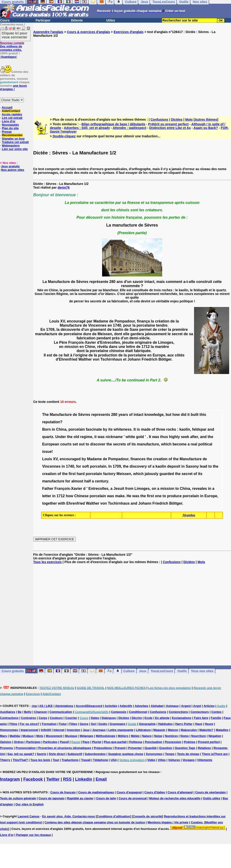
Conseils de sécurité (147, 816)
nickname (114, 437)
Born (46, 429)
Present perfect (209, 742)
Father (48, 489)
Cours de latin (106, 798)
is (138, 429)
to (87, 444)
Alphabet (157, 706)
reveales (200, 489)
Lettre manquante (121, 730)
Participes (33, 742)
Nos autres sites (12, 170)
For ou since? (29, 724)
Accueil (7, 107)
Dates (95, 718)
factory (109, 474)
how (176, 415)
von (103, 503)
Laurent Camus (29, 816)
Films (13, 724)
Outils (182, 671)
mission (167, 489)
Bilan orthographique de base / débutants (113, 124)
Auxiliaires (8, 712)
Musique (71, 736)
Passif (64, 742)
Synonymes (154, 754)
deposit (174, 466)
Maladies (222, 730)
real (194, 444)
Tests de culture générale (18, 798)
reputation (51, 422)
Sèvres (84, 415)
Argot (197, 706)
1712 (61, 496)
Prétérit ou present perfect (168, 124)
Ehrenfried (76, 503)
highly (175, 437)
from (129, 489)
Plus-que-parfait (115, 742)
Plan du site (10, 128)
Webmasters (11, 146)
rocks (171, 429)
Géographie (147, 724)
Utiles (111, 20)
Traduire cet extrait (15, 142)
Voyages (189, 760)
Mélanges (87, 736)
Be (20, 712)
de (75, 415)
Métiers (123, 736)
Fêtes (73, 724)
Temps (170, 754)
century (102, 481)
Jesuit (119, 489)
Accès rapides (12, 114)
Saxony (192, 466)
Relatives (204, 748)
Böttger (176, 503)
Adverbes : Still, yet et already (87, 128)
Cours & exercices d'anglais (88, 32)
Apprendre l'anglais (48, 32)
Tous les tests (40, 760)
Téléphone (101, 760)
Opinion (6, 742)
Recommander (12, 135)
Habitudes (166, 724)
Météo (135, 736)
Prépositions (103, 748)
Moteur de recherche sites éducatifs (175, 798)
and (211, 429)
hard (81, 474)
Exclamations (182, 718)
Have (199, 724)
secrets (119, 444)
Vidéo (151, 760)
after (194, 437)
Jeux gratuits (10, 166)
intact (138, 415)
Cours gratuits (13, 671)
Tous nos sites (202, 671)
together (49, 503)
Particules (50, 742)
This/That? (20, 760)
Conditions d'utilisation (113, 816)
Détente (77, 20)
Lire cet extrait (12, 118)
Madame (94, 459)
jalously (152, 474)
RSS (67, 779)
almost (77, 481)
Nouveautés (10, 125)
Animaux (172, 706)
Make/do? (206, 730)
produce (174, 496)
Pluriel (97, 742)
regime (86, 437)
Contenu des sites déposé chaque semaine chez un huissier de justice (95, 822)
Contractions (9, 718)
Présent (120, 748)
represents (101, 415)
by (105, 429)
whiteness (123, 429)
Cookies (197, 822)
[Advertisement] (132, 74)
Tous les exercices (47, 562)
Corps (43, 718)
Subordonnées (95, 754)
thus (164, 437)
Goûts (103, 724)
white (130, 437)
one (158, 496)
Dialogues (109, 718)
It (135, 429)
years (123, 415)
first (72, 474)
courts (66, 444)
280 (114, 415)
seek (185, 437)
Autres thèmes (206, 120)
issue (47, 452)
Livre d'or (9, 121)
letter (47, 496)
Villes (162, 760)
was (101, 437)
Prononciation (26, 748)
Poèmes (190, 742)
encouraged (70, 459)
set (75, 444)
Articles (209, 706)
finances (138, 459)
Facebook (33, 779)
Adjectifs (126, 706)
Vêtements (205, 760)
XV (55, 459)
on (154, 489)
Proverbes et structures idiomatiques (65, 748)
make (120, 496)
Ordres (19, 742)
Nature (147, 736)
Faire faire (201, 718)
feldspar (199, 429)
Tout (56, 760)
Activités (111, 706)
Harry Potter (184, 724)
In (110, 466)
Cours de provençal (133, 798)
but (169, 415)
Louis (47, 459)
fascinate (94, 429)
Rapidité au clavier (80, 798)
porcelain (77, 429)
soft (86, 466)
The (45, 415)
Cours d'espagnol (129, 792)
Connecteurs (200, 712)
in (53, 429)
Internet (59, 730)
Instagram (10, 779)
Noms (185, 736)
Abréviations (64, 706)
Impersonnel (29, 730)
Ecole (148, 718)
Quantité (150, 748)
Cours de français (63, 792)
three (161, 429)
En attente (162, 718)
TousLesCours (162, 671)
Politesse (136, 742)
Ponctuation (153, 742)
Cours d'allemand (180, 792)
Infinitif (46, 730)
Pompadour (118, 459)
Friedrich (160, 503)
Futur (63, 724)
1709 (117, 466)
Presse (7, 132)
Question (166, 748)
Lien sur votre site (15, 149)
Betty (28, 712)
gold (140, 437)
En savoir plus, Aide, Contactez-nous (68, 816)
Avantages (8, 57)
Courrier (71, 718)
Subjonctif (75, 754)
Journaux (99, 730)
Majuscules (189, 730)
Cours (5, 20)
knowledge (154, 415)
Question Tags (185, 748)
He (129, 496)
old (76, 437)
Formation (49, 724)
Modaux (28, 736)
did (184, 415)
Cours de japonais (52, 798)
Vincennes (51, 466)
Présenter (135, 748)
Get (93, 724)
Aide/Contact (11, 111)
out (82, 444)
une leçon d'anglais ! (13, 87)
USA (114, 760)
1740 (70, 466)
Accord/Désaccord (89, 706)
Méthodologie (106, 736)
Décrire (137, 718)
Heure (209, 724)
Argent (186, 706)
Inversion (74, 730)
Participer (43, 20)
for (79, 466)
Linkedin (84, 779)
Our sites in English (30, 804)
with (62, 503)
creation (160, 459)
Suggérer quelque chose (126, 754)
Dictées (177, 120)
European (51, 444)
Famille (216, 718)
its (111, 429)
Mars (3, 736)
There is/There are (215, 754)
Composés (119, 712)
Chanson (41, 712)
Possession (173, 742)
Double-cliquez (64, 136)
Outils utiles (212, 798)
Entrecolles (98, 489)
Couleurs (56, 718)
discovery (138, 466)
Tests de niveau (188, 754)
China (61, 429)
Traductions (70, 760)
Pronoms (6, 748)
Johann (145, 503)
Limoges (142, 489)
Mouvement (54, 736)
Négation (215, 736)
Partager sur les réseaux (34, 835)
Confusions (160, 120)
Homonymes (9, 730)
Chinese (81, 496)
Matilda (15, 736)
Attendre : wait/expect (129, 128)
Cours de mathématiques (96, 792)
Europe (211, 496)
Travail (86, 760)
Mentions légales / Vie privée (168, 822)
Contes (216, 712)
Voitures (174, 760)
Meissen (124, 474)
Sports (41, 754)
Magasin (159, 730)
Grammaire (117, 724)
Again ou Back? (206, 128)
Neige (158, 736)
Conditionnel (138, 712)
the (70, 437)
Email (101, 779)
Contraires (29, 718)
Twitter (53, 779)
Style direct (57, 754)
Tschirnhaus (119, 503)
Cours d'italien (155, 792)
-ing (34, 706)
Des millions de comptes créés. (12, 46)
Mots (189, 120)
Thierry (5, 760)
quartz (48, 437)
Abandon (189, 515)
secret (187, 474)
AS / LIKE (46, 706)
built (195, 415)
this (203, 415)
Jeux (143, 671)
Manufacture (61, 415)
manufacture (148, 444)
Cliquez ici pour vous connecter (15, 35)
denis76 (64, 187)
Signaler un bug (13, 139)
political (205, 444)
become (179, 444)
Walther (93, 503)
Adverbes (141, 706)
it (188, 415)
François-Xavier (68, 489)
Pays (86, 742)
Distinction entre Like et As (170, 128)
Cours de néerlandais (210, 792)
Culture (129, 671)
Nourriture (199, 736)
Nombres (171, 736)
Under (61, 437)
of (131, 415)
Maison (173, 730)
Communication (61, 712)
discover (98, 444)
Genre (84, 724)
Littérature (143, 730)
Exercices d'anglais (129, 32)
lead (204, 466)
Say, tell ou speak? (21, 754)
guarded (167, 474)
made (146, 429)
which (166, 444)
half (88, 481)
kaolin (185, 429)
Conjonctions (178, 712)
